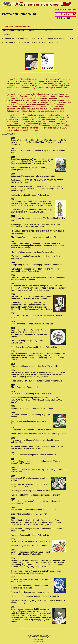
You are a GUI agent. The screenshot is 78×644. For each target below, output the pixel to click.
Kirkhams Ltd (53, 42)
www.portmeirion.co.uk (64, 38)
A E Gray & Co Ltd (36, 42)
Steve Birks (41, 641)
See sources (6, 35)
